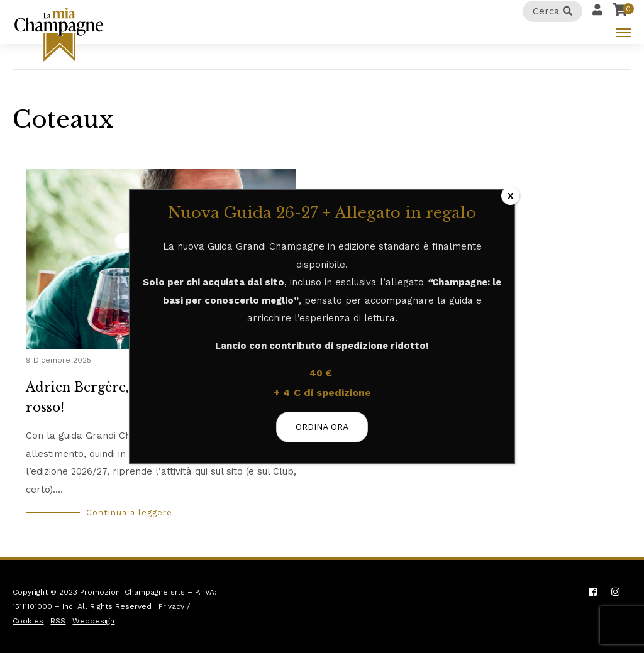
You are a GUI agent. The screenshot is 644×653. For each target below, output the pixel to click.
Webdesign (93, 621)
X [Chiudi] (511, 196)
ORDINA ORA (322, 427)
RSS (58, 621)
